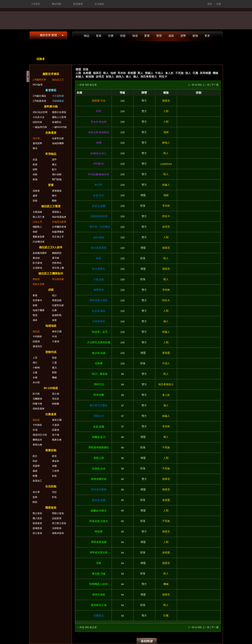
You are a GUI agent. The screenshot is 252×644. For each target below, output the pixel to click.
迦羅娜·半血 (99, 101)
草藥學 (36, 466)
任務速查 (51, 414)
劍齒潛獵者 (58, 232)
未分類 (36, 382)
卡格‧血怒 (99, 279)
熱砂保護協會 (59, 217)
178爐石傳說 (39, 96)
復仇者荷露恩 (99, 248)
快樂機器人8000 (99, 584)
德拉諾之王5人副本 (51, 247)
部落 (86, 69)
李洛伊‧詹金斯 (99, 122)
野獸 (54, 373)
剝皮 (54, 476)
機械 (215, 73)
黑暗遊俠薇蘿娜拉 (99, 447)
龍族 (54, 358)
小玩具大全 (39, 117)
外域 (54, 336)
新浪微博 (78, 4)
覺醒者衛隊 (39, 237)
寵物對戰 (57, 315)
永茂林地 (37, 268)
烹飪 (54, 492)
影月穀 (36, 394)
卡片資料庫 (58, 96)
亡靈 (54, 363)
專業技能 (57, 300)
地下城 (56, 435)
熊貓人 (149, 73)
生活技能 (51, 486)
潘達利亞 (37, 346)
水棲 (35, 378)
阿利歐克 (99, 164)
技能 (123, 36)
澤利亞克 (99, 384)
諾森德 (36, 341)
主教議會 (37, 212)
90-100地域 (51, 388)
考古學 (36, 138)
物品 (87, 36)
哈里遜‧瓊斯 (99, 311)
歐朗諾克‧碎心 (99, 153)
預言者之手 (58, 237)
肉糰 (99, 143)
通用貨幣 (37, 143)
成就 (171, 36)
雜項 (35, 148)
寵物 (195, 36)
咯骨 (99, 258)
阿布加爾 (99, 395)
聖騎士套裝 (58, 513)
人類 (78, 73)
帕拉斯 (99, 185)
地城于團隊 (39, 310)
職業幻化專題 (59, 112)
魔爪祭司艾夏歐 (99, 405)
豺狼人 (110, 77)
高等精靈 (205, 73)
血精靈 (87, 73)
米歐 (99, 563)
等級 (122, 93)
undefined (166, 164)
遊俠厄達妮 (99, 595)
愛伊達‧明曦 (99, 500)
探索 (35, 305)
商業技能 (51, 450)
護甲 (54, 160)
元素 (35, 373)
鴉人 (136, 77)
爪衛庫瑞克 (99, 321)
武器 (35, 160)
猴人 (129, 77)
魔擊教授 (99, 290)
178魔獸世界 (39, 80)
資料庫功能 (51, 106)
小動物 (36, 368)
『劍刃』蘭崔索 (99, 374)
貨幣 (183, 36)
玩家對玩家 (58, 138)
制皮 (35, 461)
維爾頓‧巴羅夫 (99, 511)
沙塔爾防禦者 (59, 227)
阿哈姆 (99, 531)
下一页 (215, 85)
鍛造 (54, 456)
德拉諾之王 (58, 80)
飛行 (35, 363)
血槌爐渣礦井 (40, 253)
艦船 (54, 201)
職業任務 (57, 440)
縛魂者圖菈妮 (99, 479)
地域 (135, 36)
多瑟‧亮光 (99, 195)
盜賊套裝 (57, 518)
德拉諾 (36, 332)
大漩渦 (56, 341)
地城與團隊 (58, 143)
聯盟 (78, 69)
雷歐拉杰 (99, 416)
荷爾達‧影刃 (99, 437)
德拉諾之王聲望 (51, 206)
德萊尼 (97, 73)
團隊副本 (37, 440)
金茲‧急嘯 (99, 427)
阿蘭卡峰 (37, 404)
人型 (35, 358)
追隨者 (41, 59)
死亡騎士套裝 (59, 523)
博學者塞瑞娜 (99, 542)
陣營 (144, 93)
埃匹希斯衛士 (149, 77)
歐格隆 (90, 77)
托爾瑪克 (99, 616)
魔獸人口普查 (59, 117)
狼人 (188, 73)
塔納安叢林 (39, 409)
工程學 (56, 471)
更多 (207, 36)
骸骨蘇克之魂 (99, 605)
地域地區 (51, 326)
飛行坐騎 (57, 174)
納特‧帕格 (99, 237)
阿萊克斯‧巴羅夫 (99, 521)
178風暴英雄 (39, 101)
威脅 (35, 196)
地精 (113, 73)
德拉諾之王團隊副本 (51, 273)
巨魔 (195, 73)
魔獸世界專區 (51, 74)
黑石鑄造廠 (58, 279)
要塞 (147, 36)
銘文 (35, 456)
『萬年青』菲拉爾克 (99, 227)
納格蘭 (56, 404)
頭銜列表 (37, 122)
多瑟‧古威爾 (99, 206)
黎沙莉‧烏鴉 (99, 353)
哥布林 (122, 73)
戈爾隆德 (37, 399)
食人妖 (169, 73)
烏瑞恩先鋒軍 (59, 222)
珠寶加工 (37, 481)
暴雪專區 (51, 90)
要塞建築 (57, 191)
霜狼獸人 (57, 212)
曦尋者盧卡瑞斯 (99, 300)
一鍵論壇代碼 (40, 127)
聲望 (159, 36)
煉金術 (56, 461)
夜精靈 (132, 73)
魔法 (54, 368)
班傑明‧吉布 (99, 469)
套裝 (99, 36)
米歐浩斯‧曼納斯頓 (99, 132)
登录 (210, 4)
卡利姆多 (37, 336)
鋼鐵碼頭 (57, 253)
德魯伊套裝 (58, 533)
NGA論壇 (38, 85)
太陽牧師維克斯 (99, 216)
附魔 (35, 476)
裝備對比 (57, 122)
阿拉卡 (163, 77)
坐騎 (35, 174)
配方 (54, 170)
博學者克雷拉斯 (99, 552)
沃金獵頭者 (39, 242)
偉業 (54, 320)
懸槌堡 (36, 279)
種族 (166, 93)
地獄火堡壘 (39, 284)
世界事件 (37, 300)
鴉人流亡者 (39, 217)
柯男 (99, 111)
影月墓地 (37, 263)
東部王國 (57, 332)
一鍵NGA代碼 (59, 127)
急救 (35, 497)
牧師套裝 (37, 523)
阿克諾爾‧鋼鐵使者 (99, 174)
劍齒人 (80, 77)
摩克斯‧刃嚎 (99, 574)
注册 (219, 4)
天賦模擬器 (58, 101)
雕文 (54, 165)
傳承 (35, 320)
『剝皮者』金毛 (99, 332)
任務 (111, 36)
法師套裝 (57, 528)
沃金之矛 (37, 222)
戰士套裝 (37, 513)
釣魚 (54, 497)
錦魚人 (120, 77)
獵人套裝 (37, 518)
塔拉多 (56, 399)
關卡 (54, 196)
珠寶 (35, 165)
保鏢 (35, 232)
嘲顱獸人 (37, 227)
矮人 (106, 73)
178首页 (36, 4)
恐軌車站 (57, 263)
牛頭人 (159, 73)
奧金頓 (36, 258)
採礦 (54, 466)
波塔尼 (100, 77)
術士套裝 (37, 533)
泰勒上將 (99, 458)
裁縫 (35, 471)
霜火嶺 (56, 394)
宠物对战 (51, 352)
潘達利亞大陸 (40, 435)
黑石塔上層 (58, 268)
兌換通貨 (51, 133)
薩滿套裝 (37, 528)
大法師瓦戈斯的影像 (99, 342)
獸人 (140, 73)
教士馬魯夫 (99, 269)
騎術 (35, 502)
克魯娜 (99, 363)
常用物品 (51, 154)
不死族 (179, 73)
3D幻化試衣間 (40, 112)
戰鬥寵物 (57, 179)
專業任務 (37, 445)
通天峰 (56, 258)
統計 (54, 295)
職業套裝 (51, 508)
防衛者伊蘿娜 (99, 489)
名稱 (79, 93)
